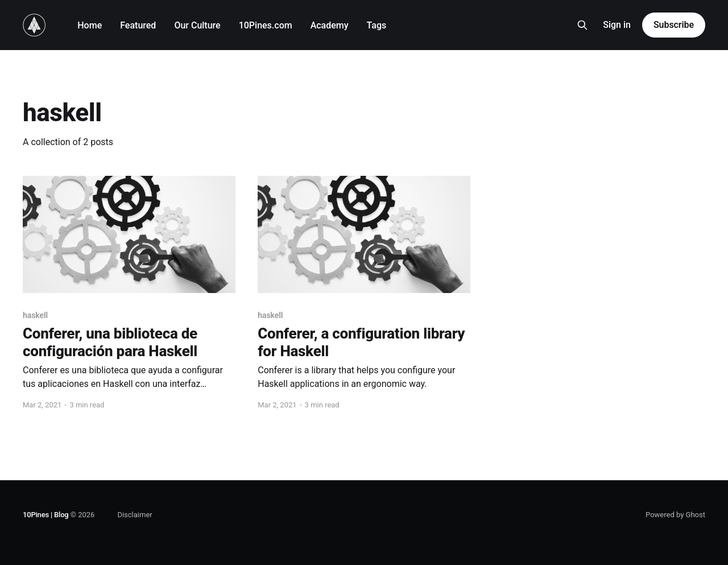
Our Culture (197, 25)
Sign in (617, 25)
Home (90, 25)
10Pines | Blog (46, 515)
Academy (330, 25)
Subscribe (674, 25)
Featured (138, 25)
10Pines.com (266, 25)
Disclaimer (135, 515)
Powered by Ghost (675, 515)
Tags (377, 25)
